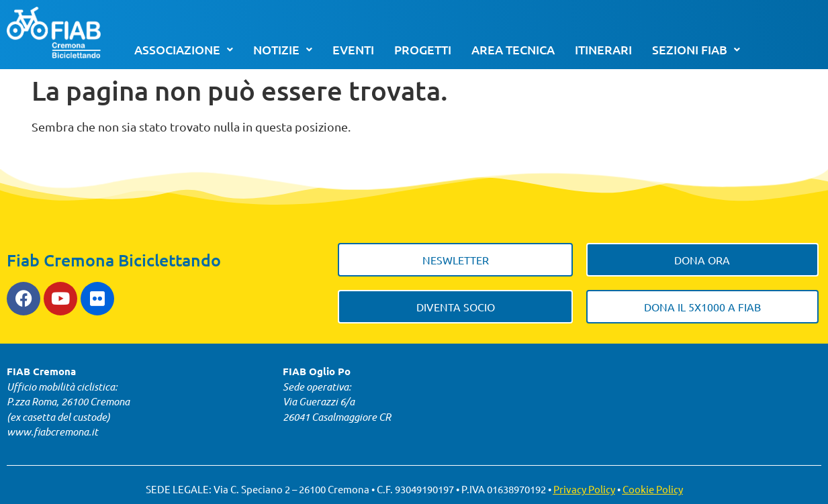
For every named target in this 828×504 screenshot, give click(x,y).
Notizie (283, 49)
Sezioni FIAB (696, 49)
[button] (184, 50)
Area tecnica (513, 49)
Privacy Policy (584, 489)
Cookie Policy (653, 489)
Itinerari (603, 49)
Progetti (423, 49)
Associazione (184, 49)
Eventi (353, 49)
